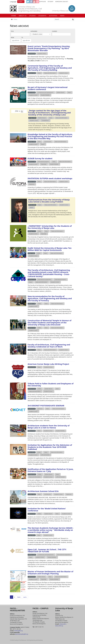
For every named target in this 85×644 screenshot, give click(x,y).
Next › (19, 597)
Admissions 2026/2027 (62, 2)
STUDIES (32, 16)
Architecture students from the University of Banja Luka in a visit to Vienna (49, 427)
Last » (25, 597)
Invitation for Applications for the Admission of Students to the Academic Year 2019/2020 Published (50, 447)
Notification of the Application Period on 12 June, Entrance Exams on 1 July (51, 470)
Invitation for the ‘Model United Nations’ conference (47, 510)
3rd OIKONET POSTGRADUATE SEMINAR (46, 406)
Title (12, 31)
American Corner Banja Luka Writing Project (48, 364)
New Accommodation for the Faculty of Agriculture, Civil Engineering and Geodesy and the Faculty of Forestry (50, 298)
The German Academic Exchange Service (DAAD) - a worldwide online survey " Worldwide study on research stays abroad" (51, 530)
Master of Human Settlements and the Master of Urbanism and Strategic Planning (50, 573)
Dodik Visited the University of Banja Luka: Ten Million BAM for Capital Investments (50, 249)
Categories (34, 31)
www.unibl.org (59, 626)
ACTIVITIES (53, 16)
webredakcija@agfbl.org (22, 634)
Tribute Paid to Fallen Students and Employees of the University (51, 385)
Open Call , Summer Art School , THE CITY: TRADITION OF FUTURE (47, 550)
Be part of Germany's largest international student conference (48, 88)
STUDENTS (42, 16)
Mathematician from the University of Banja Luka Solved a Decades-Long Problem (49, 201)
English (20, 2)
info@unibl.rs (63, 624)
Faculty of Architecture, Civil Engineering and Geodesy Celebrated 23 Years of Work (49, 346)
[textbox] (46, 34)
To (22, 38)
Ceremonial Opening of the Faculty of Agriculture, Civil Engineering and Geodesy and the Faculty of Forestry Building (50, 68)
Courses (54, 31)
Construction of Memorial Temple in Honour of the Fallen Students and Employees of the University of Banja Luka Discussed (49, 323)
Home (14, 16)
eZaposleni (42, 2)
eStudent (50, 2)
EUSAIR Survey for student (40, 158)
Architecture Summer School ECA (43, 491)
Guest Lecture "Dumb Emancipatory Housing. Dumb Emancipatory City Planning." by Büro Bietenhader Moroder (49, 48)
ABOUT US (23, 16)
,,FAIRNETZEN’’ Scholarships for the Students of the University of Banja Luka (50, 227)
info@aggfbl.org (18, 631)
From (12, 38)
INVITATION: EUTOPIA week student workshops (50, 178)
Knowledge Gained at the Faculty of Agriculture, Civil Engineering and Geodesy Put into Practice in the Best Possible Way (50, 136)
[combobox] (41, 34)
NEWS (62, 16)
